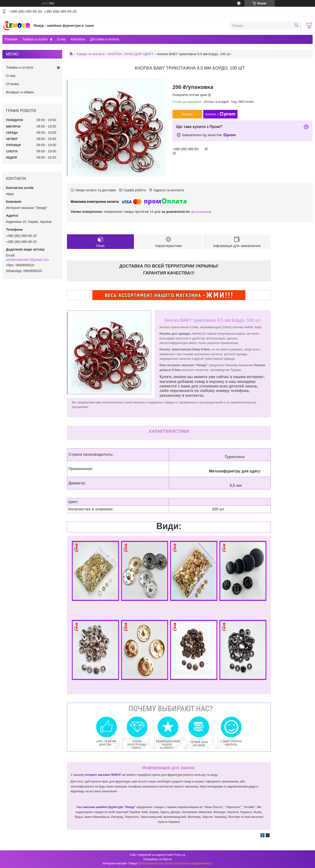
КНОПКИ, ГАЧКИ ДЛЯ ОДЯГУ (131, 54)
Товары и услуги (35, 39)
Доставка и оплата (105, 39)
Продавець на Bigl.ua (157, 859)
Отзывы (13, 84)
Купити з (220, 114)
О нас (62, 39)
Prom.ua (180, 855)
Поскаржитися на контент (158, 863)
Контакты (78, 39)
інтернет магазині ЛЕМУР (103, 775)
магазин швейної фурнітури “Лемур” (110, 807)
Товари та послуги (90, 54)
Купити (187, 114)
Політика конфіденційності (195, 863)
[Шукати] (296, 26)
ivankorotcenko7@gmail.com (28, 260)
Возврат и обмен (20, 92)
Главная (11, 39)
